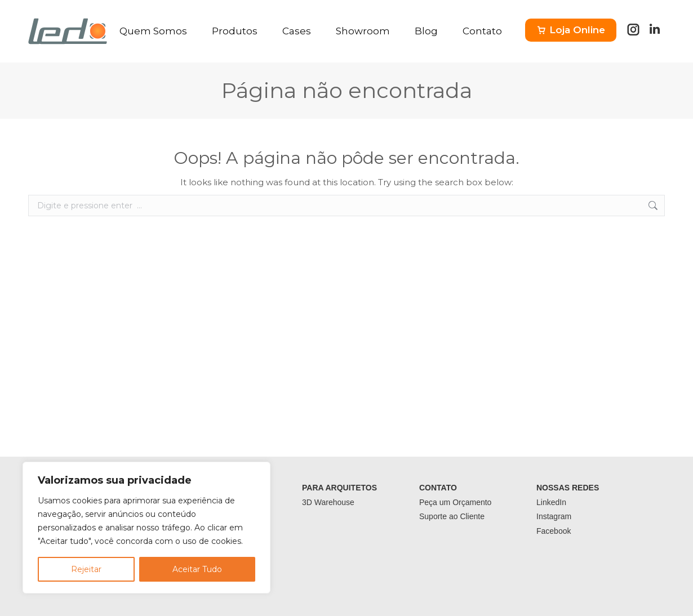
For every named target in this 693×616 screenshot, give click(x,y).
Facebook (554, 531)
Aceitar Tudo (197, 569)
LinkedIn (551, 502)
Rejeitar (86, 569)
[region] (146, 528)
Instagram (554, 516)
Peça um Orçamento (455, 502)
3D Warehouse (328, 502)
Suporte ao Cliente (452, 516)
